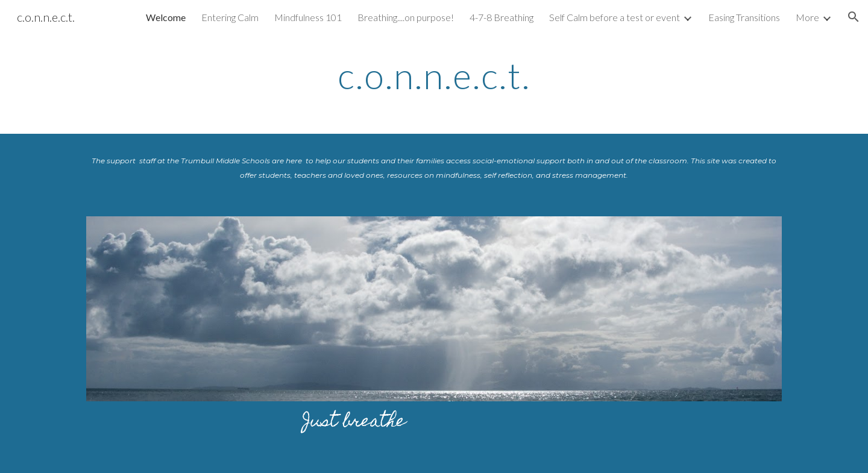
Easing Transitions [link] (744, 17)
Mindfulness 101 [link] (308, 17)
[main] (434, 75)
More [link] (807, 17)
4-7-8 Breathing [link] (502, 17)
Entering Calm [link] (230, 17)
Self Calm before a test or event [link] (615, 17)
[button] (854, 17)
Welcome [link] (166, 17)
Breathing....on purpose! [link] (406, 17)
